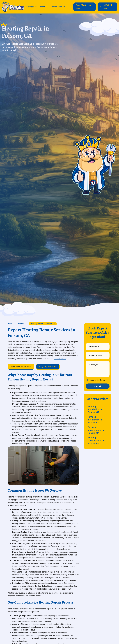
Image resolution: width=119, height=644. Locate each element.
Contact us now (60, 359)
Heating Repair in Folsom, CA (43, 324)
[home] (13, 7)
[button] (32, 7)
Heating (21, 324)
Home (10, 324)
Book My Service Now (84, 7)
